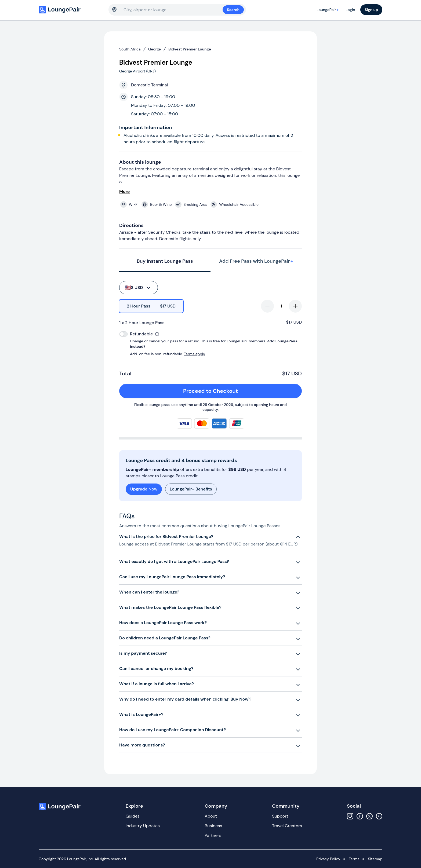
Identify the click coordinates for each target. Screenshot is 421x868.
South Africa (130, 49)
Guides (133, 816)
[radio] (151, 306)
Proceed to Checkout (239, 391)
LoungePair (328, 10)
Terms (354, 859)
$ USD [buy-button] (138, 288)
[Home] (71, 10)
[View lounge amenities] (212, 204)
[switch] (124, 334)
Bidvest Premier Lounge (190, 49)
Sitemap (375, 859)
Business (213, 826)
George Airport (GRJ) (137, 71)
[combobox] (173, 10)
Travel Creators (287, 826)
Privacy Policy (328, 859)
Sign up (371, 10)
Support (280, 816)
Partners (213, 835)
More (124, 191)
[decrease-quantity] (267, 306)
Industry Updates (143, 826)
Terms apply (195, 354)
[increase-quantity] (295, 306)
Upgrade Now (144, 489)
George (155, 49)
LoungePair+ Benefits (191, 489)
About (211, 816)
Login (350, 10)
